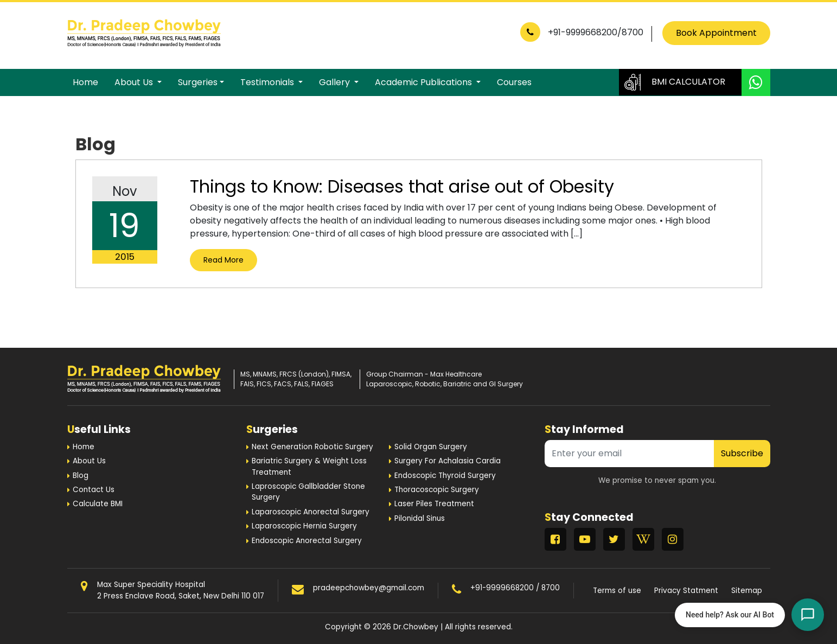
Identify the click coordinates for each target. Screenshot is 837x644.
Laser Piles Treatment (434, 504)
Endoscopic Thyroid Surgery (445, 476)
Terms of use (617, 591)
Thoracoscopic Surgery (437, 490)
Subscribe (742, 453)
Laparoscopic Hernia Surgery (304, 526)
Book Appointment (716, 33)
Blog (81, 476)
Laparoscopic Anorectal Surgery (311, 512)
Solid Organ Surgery (431, 447)
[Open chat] (808, 615)
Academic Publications (424, 82)
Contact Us (94, 490)
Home (85, 82)
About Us (135, 82)
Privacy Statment (686, 591)
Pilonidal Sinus (420, 518)
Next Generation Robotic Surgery (312, 447)
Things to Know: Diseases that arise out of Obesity (402, 186)
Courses (514, 82)
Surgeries (198, 82)
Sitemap (747, 591)
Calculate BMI (98, 504)
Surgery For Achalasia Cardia (448, 461)
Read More (223, 260)
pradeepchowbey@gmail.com (369, 588)
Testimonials (268, 82)
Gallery (336, 82)
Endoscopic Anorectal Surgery (307, 541)
